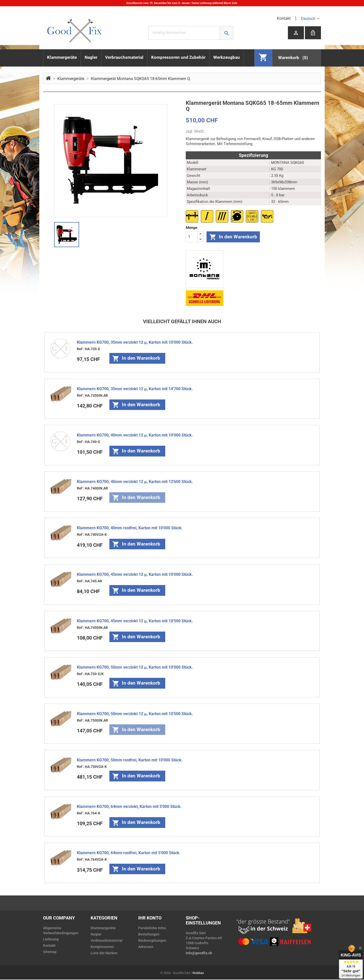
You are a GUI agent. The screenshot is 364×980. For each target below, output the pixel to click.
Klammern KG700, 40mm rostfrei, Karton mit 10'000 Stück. (130, 528)
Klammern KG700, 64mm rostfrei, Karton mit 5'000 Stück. (129, 853)
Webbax (198, 973)
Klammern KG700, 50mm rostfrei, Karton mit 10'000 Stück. (130, 761)
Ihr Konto (150, 918)
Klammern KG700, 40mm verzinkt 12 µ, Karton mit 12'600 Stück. (135, 482)
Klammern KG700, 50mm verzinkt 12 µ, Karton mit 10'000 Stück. (135, 668)
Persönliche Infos (152, 928)
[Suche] (191, 33)
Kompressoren (102, 947)
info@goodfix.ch (199, 953)
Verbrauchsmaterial (124, 57)
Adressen (146, 947)
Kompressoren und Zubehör (178, 57)
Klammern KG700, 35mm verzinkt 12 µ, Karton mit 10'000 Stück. (135, 343)
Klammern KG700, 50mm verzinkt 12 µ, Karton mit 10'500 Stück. (135, 714)
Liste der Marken (104, 953)
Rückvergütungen (152, 941)
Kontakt (284, 18)
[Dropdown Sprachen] (319, 19)
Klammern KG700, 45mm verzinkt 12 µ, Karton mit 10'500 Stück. (135, 621)
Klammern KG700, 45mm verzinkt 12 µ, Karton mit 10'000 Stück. (135, 575)
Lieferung (51, 940)
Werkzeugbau (227, 57)
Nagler (91, 57)
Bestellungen (149, 935)
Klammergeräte (62, 57)
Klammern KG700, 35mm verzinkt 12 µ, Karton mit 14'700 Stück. (135, 389)
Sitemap (50, 952)
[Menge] (192, 237)
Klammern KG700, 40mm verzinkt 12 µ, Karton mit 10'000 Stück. (135, 436)
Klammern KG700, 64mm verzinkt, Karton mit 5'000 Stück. (129, 807)
